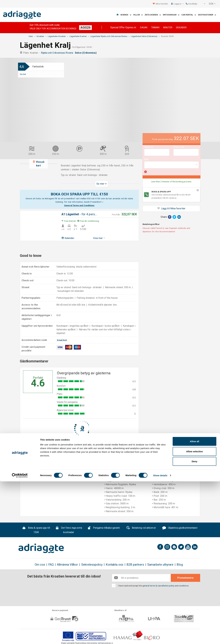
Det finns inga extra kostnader (69, 530)
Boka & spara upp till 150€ (36, 530)
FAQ (51, 565)
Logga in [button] (179, 4)
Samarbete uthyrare (160, 565)
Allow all (195, 604)
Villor (138, 15)
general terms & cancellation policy (159, 586)
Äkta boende (153, 15)
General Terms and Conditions (79, 205)
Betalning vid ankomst (141, 528)
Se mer (23, 74)
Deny (195, 624)
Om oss (40, 565)
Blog (180, 565)
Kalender (68, 238)
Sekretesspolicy (92, 565)
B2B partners (135, 565)
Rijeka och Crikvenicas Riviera (58, 53)
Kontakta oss (115, 565)
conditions (184, 586)
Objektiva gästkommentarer (180, 528)
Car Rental (189, 15)
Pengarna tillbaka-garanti (104, 528)
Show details (160, 638)
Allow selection (194, 614)
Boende (126, 15)
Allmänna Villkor (67, 565)
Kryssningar (171, 15)
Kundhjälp (192, 4)
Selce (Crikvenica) (86, 53)
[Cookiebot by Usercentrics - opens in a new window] (20, 638)
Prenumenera (185, 578)
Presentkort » (97, 202)
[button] (202, 4)
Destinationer (207, 15)
